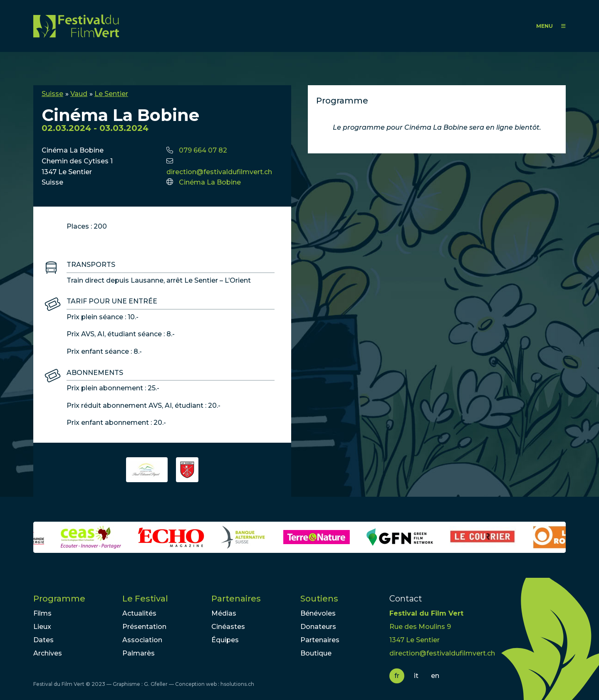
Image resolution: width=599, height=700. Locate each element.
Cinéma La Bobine (210, 182)
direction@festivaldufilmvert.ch (219, 172)
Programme (59, 599)
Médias (224, 613)
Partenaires (236, 599)
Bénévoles (318, 613)
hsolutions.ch (237, 684)
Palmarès (139, 653)
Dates (43, 640)
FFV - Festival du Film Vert (76, 26)
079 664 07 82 (203, 150)
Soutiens (319, 599)
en (435, 676)
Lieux (42, 627)
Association (142, 640)
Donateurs (318, 627)
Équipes (225, 640)
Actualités (139, 613)
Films (42, 613)
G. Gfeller (156, 684)
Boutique (316, 653)
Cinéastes (228, 627)
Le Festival (145, 599)
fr (397, 676)
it (416, 676)
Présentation (144, 627)
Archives (48, 653)
